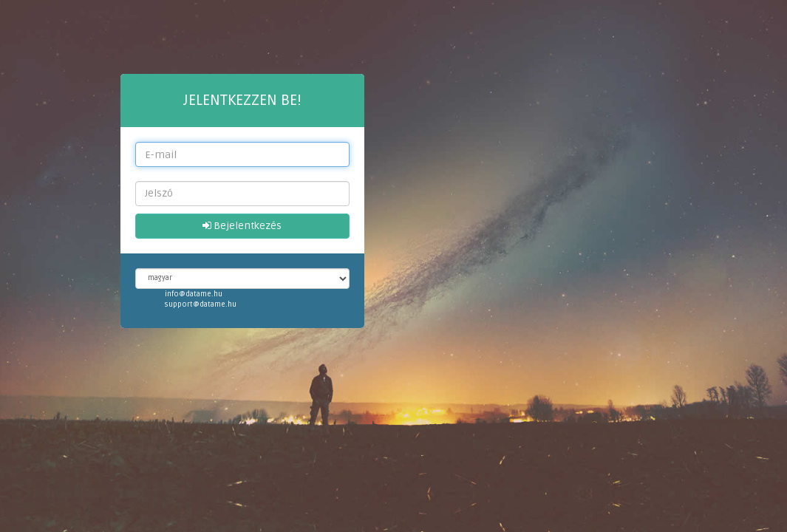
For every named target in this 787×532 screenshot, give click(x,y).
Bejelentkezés (242, 226)
